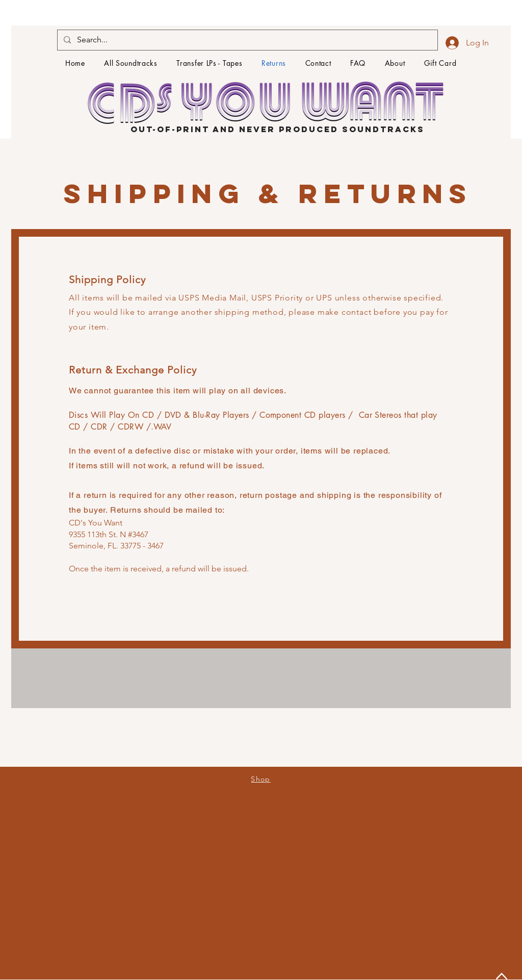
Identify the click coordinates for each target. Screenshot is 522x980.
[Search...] (246, 40)
